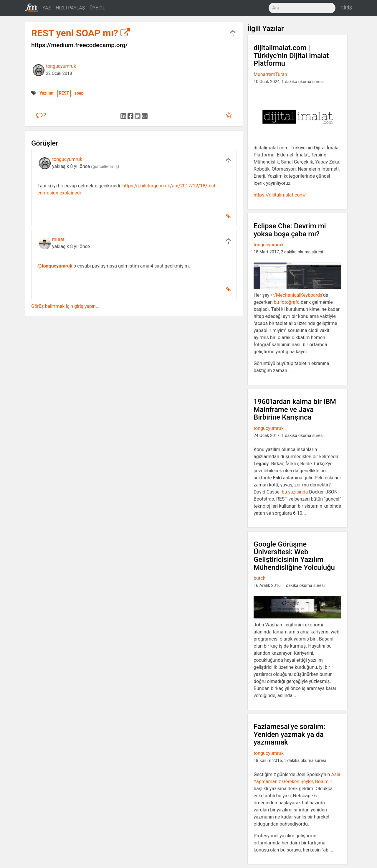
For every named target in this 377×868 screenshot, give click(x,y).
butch (259, 578)
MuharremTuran (270, 74)
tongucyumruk (61, 66)
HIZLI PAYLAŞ (70, 8)
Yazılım (47, 93)
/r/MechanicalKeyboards (296, 295)
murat (58, 239)
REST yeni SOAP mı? (81, 33)
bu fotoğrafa (287, 302)
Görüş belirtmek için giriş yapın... (65, 306)
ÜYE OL (97, 8)
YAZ (47, 8)
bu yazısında (295, 492)
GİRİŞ (346, 8)
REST (64, 93)
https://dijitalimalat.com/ (280, 195)
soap (79, 93)
